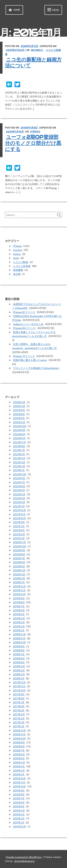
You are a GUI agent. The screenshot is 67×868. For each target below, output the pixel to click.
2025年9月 (19, 410)
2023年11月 (19, 442)
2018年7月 (19, 654)
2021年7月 (19, 526)
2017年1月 (19, 726)
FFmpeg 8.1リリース (24, 312)
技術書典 (18, 270)
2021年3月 (19, 538)
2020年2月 (19, 578)
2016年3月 (19, 766)
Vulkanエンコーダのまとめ (28, 324)
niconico (37, 50)
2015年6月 (19, 802)
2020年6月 (19, 562)
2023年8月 (19, 446)
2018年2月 (19, 674)
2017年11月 (19, 686)
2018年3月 (19, 670)
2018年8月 (19, 650)
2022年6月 (19, 486)
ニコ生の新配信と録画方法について (33, 63)
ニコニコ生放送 (22, 266)
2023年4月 (19, 458)
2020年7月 (19, 558)
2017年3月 (19, 718)
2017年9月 (19, 694)
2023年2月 (19, 466)
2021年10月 (19, 518)
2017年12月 (19, 682)
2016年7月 (19, 750)
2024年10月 (20, 426)
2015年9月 (19, 790)
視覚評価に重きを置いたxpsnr (30, 360)
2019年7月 (19, 606)
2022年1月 (19, 506)
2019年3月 (19, 622)
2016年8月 (19, 746)
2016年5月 (19, 758)
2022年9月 (19, 478)
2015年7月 (19, 798)
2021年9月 (19, 522)
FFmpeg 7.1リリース (24, 356)
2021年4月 (19, 534)
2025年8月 (19, 414)
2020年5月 (19, 566)
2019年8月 (19, 602)
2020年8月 (19, 554)
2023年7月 (19, 450)
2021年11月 (19, 514)
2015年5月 (19, 806)
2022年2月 (19, 502)
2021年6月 (19, 530)
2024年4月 (19, 438)
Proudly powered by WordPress (24, 857)
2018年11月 (19, 638)
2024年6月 (19, 434)
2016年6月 (19, 754)
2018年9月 (19, 646)
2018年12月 (19, 634)
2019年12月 (19, 586)
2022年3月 (19, 498)
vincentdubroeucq (24, 861)
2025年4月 (19, 422)
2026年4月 (19, 402)
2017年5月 (19, 710)
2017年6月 (19, 706)
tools (16, 258)
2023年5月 (19, 454)
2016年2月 (19, 770)
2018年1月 (19, 678)
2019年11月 (19, 590)
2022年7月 (19, 482)
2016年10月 (19, 738)
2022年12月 (20, 474)
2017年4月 (19, 714)
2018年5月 (19, 662)
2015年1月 (19, 822)
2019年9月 (19, 598)
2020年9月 (19, 550)
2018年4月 (19, 666)
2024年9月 (19, 430)
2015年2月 (19, 818)
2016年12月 (19, 730)
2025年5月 (19, 418)
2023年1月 (19, 470)
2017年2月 (19, 722)
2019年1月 (19, 630)
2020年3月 (19, 574)
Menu (53, 10)
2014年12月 (20, 826)
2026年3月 (19, 406)
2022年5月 (19, 490)
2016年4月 (19, 762)
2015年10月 (19, 786)
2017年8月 (19, 698)
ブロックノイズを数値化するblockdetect (36, 368)
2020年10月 (20, 546)
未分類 (17, 274)
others (17, 254)
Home (14, 10)
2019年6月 (19, 610)
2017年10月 (19, 690)
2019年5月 (19, 614)
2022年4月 (19, 494)
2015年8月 (19, 794)
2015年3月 (19, 814)
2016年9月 (19, 742)
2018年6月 (19, 658)
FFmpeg (35, 131)
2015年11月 (19, 782)
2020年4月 (19, 570)
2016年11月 (19, 734)
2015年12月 (19, 778)
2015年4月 (19, 811)
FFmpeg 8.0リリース (24, 328)
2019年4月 (19, 618)
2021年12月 (19, 510)
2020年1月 (19, 582)
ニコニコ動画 (21, 262)
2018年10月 (19, 642)
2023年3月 (19, 462)
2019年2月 (19, 626)
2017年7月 (19, 702)
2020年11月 (19, 542)
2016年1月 (19, 774)
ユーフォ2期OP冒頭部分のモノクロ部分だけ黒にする (33, 143)
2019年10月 (19, 594)
